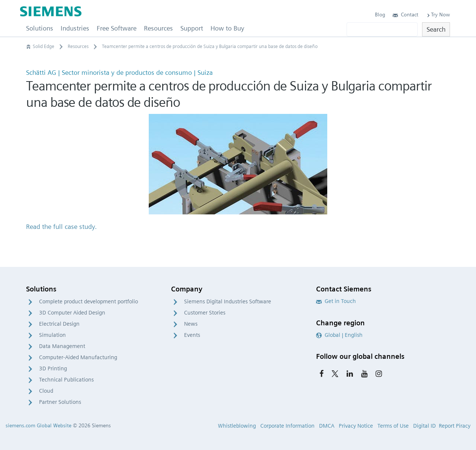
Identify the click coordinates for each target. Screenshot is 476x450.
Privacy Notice (356, 426)
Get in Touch (336, 301)
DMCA (327, 426)
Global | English (339, 335)
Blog (380, 15)
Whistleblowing (237, 426)
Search (436, 29)
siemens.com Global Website (38, 425)
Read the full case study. (61, 226)
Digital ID (424, 426)
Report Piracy (455, 426)
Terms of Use (393, 426)
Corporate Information (287, 426)
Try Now (438, 15)
